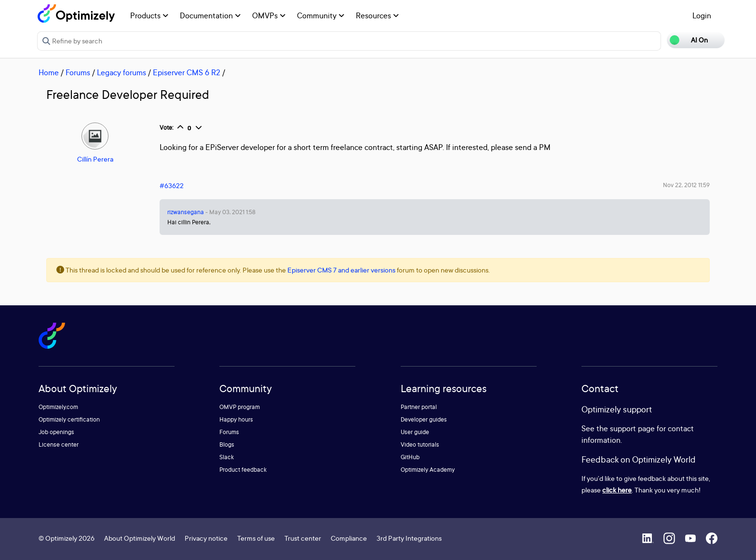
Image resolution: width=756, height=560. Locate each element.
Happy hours (236, 419)
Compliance (349, 538)
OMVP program (240, 407)
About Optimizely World (140, 538)
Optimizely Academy (428, 470)
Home (49, 72)
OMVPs (269, 15)
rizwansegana (186, 212)
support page (632, 428)
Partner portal (419, 407)
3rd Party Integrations (409, 538)
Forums (78, 72)
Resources (377, 15)
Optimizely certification (69, 419)
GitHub (410, 457)
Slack (227, 457)
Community (321, 15)
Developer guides (424, 419)
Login (702, 15)
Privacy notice (206, 538)
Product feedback (243, 470)
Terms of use (256, 538)
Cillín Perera (95, 159)
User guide (415, 432)
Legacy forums (121, 72)
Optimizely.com (58, 407)
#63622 (172, 185)
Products (149, 15)
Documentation (210, 15)
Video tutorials (420, 444)
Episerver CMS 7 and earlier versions (341, 270)
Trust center (303, 538)
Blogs (227, 444)
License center (59, 444)
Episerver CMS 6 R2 (187, 72)
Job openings (56, 432)
